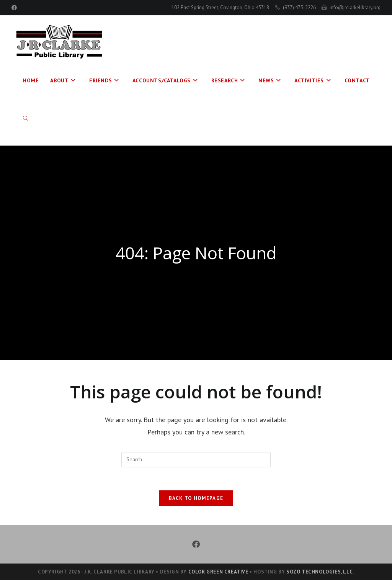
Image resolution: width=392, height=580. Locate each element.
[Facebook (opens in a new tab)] (15, 8)
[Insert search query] (196, 460)
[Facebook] (196, 544)
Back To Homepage (196, 498)
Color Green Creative (218, 572)
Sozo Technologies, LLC (319, 572)
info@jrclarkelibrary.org (355, 7)
